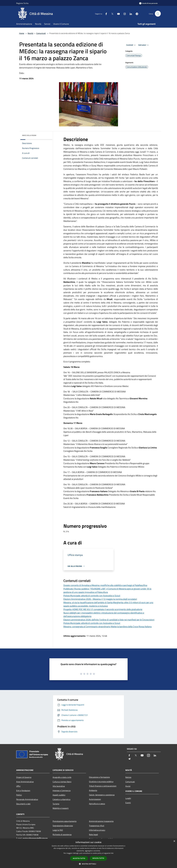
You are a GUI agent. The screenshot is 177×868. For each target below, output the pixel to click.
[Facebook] (105, 14)
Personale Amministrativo (27, 799)
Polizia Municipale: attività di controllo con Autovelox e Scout (92, 596)
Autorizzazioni (95, 799)
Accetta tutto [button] (79, 858)
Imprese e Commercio (62, 790)
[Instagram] (124, 14)
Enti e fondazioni (23, 790)
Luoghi (128, 798)
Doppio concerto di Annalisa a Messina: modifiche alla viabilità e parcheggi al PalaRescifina (105, 585)
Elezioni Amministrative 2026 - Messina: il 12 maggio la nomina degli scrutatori (100, 599)
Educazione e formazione (99, 777)
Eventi (128, 803)
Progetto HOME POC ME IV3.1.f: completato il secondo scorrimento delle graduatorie (103, 609)
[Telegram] (136, 14)
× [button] (174, 841)
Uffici (18, 786)
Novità (30, 33)
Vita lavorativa (59, 786)
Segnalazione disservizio (63, 826)
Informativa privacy (97, 830)
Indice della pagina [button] (29, 135)
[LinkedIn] (130, 14)
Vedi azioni (144, 45)
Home (22, 33)
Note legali (93, 834)
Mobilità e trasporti (61, 808)
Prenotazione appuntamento (65, 821)
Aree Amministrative (25, 782)
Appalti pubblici (59, 795)
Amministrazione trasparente (101, 821)
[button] (88, 864)
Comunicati (41, 33)
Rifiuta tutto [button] (98, 858)
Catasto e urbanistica (61, 799)
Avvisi (128, 786)
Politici (19, 795)
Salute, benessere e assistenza (102, 795)
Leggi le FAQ (58, 830)
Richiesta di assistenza (62, 834)
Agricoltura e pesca (97, 804)
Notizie (128, 777)
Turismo (56, 804)
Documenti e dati (23, 804)
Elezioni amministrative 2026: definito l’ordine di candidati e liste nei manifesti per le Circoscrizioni (109, 620)
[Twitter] (111, 14)
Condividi (131, 45)
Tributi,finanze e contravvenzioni (103, 786)
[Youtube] (118, 14)
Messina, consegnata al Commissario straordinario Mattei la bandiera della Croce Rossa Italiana (107, 627)
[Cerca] (158, 14)
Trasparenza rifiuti (97, 826)
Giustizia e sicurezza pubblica (101, 782)
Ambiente (93, 790)
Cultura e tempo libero (62, 782)
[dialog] (88, 853)
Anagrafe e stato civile (62, 777)
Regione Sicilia (22, 3)
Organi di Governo (24, 777)
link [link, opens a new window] (112, 853)
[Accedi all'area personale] (148, 3)
